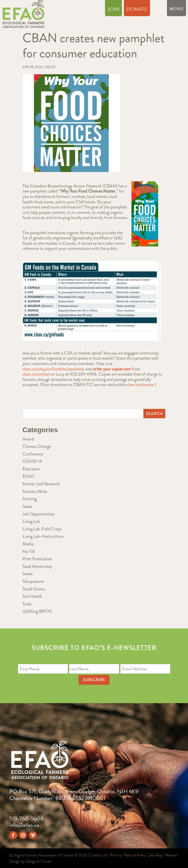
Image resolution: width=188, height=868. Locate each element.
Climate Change (37, 446)
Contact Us (99, 855)
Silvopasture (33, 581)
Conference (33, 454)
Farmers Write (35, 491)
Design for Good (38, 861)
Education (31, 469)
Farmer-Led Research (41, 484)
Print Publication (37, 559)
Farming (30, 499)
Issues (50, 67)
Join (113, 10)
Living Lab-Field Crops (42, 529)
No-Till (29, 551)
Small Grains (34, 589)
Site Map (155, 855)
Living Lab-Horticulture (43, 536)
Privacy (116, 855)
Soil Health (32, 596)
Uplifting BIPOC (37, 611)
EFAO (28, 477)
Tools (27, 604)
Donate (137, 10)
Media (28, 544)
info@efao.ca (24, 825)
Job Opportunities (38, 514)
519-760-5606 (26, 819)
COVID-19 (32, 461)
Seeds (28, 574)
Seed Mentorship (37, 566)
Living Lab (31, 521)
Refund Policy (135, 855)
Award (28, 439)
